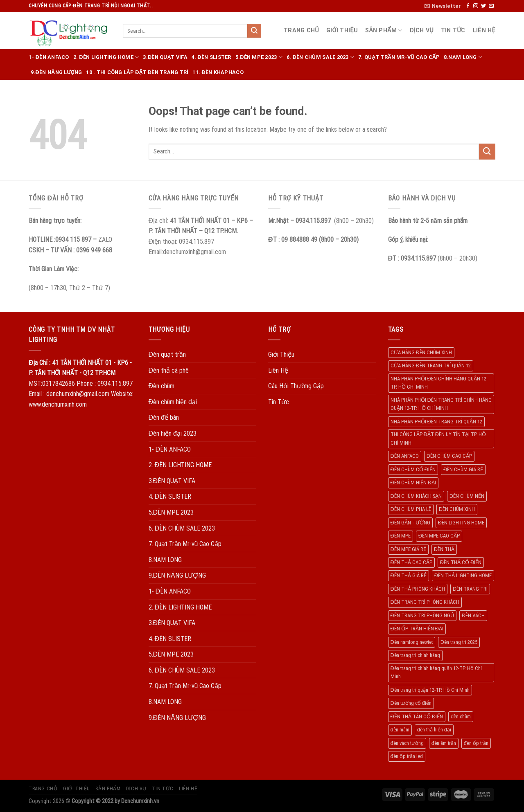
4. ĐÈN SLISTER (211, 57)
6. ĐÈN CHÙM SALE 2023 (320, 57)
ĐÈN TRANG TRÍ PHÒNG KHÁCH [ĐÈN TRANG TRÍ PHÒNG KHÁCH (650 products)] (425, 602)
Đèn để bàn (164, 417)
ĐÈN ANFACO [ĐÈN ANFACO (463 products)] (405, 456)
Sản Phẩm (384, 30)
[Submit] (254, 31)
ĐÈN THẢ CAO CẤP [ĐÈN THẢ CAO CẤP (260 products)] (411, 562)
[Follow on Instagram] (476, 6)
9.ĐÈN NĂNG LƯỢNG (56, 72)
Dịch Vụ (422, 30)
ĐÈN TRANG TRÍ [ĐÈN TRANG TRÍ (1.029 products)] (470, 589)
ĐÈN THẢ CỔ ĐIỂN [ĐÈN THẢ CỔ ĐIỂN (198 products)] (461, 562)
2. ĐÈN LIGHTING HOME (106, 57)
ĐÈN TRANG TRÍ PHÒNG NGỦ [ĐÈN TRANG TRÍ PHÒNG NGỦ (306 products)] (422, 615)
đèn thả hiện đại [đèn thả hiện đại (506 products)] (434, 730)
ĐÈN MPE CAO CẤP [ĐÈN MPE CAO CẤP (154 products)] (439, 536)
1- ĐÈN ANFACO (49, 57)
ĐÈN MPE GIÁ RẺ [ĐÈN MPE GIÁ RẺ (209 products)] (408, 549)
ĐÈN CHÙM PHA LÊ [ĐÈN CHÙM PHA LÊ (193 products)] (411, 509)
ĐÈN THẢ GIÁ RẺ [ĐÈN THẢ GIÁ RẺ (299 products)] (409, 575)
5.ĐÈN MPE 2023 (259, 57)
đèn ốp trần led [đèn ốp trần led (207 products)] (407, 756)
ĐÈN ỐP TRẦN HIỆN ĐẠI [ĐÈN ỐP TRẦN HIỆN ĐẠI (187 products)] (417, 629)
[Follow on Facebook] (468, 6)
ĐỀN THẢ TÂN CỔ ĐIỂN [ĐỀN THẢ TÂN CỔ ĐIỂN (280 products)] (417, 716)
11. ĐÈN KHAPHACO (218, 72)
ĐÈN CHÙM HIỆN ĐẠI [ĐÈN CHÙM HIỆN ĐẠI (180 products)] (413, 482)
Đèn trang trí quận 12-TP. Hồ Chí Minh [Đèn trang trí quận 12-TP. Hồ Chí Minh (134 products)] (430, 690)
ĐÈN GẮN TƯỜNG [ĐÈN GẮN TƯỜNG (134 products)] (410, 523)
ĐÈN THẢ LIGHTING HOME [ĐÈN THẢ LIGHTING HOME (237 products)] (463, 575)
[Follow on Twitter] (483, 6)
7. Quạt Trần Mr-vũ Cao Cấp (399, 57)
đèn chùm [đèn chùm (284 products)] (461, 716)
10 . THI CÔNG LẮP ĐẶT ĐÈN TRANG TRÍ (137, 72)
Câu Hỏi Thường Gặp (296, 386)
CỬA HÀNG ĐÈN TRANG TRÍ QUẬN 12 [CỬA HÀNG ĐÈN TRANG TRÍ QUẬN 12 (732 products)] (431, 366)
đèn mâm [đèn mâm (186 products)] (400, 730)
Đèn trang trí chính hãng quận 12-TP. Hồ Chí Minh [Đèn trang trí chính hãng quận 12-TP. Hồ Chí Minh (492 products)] (436, 672)
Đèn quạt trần (167, 354)
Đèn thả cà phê (169, 370)
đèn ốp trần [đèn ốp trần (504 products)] (476, 743)
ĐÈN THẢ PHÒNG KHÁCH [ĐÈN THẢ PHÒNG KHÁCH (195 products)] (418, 589)
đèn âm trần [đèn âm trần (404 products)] (444, 743)
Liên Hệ (484, 30)
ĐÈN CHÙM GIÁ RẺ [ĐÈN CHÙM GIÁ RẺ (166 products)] (463, 469)
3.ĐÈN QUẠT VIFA (165, 57)
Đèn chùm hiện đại (173, 402)
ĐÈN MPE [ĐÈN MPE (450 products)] (401, 536)
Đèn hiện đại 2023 (173, 433)
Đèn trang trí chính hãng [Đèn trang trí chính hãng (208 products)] (415, 655)
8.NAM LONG (463, 57)
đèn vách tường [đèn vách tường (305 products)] (407, 743)
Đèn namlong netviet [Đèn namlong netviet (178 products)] (412, 642)
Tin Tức (453, 30)
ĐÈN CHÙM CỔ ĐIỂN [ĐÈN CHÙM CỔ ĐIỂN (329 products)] (413, 469)
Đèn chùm (162, 386)
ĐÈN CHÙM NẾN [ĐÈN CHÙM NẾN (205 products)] (467, 496)
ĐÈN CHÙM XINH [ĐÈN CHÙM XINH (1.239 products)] (457, 509)
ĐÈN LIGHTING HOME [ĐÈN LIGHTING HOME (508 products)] (461, 523)
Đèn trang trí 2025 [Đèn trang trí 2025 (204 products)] (459, 642)
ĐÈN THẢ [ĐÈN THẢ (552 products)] (444, 549)
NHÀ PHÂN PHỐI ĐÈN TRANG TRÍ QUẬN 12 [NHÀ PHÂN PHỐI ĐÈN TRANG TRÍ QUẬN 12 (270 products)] (436, 422)
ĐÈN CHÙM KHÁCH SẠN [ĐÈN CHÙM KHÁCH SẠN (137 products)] (416, 496)
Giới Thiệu (342, 30)
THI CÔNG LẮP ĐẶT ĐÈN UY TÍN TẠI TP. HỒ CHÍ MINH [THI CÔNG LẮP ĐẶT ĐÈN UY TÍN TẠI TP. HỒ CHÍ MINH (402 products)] (438, 438)
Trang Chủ (301, 30)
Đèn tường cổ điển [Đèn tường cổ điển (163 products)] (411, 703)
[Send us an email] (491, 6)
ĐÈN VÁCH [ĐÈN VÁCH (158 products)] (473, 615)
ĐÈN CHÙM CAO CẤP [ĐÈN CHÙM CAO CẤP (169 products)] (449, 456)
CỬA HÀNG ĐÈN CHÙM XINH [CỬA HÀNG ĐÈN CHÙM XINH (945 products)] (421, 352)
